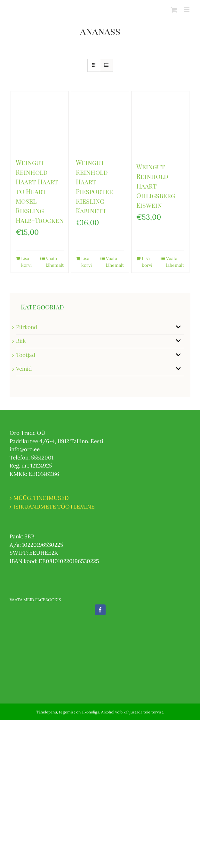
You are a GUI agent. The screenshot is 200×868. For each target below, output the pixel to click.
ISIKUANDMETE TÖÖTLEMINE (54, 507)
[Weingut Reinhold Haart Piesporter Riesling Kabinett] (100, 121)
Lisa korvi (26, 262)
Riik (21, 341)
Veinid (24, 369)
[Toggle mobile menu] (187, 10)
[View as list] (106, 65)
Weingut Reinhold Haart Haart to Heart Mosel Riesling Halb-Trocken (40, 191)
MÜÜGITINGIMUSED (41, 498)
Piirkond (27, 327)
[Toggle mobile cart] (174, 10)
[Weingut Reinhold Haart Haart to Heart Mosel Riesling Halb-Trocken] (40, 121)
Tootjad (26, 355)
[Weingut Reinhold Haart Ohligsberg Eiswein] (160, 123)
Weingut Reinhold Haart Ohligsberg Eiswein (156, 186)
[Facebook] (100, 610)
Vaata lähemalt (55, 262)
